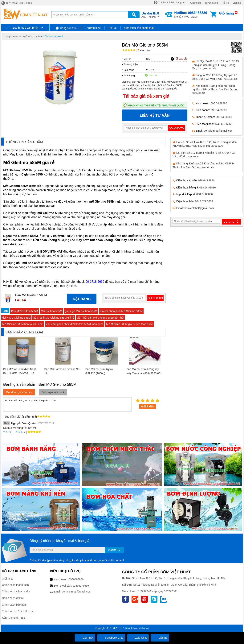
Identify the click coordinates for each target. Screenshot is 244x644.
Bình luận (144, 51)
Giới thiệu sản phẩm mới (139, 28)
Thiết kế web (126, 628)
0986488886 (76, 579)
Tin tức (112, 28)
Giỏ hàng (226, 13)
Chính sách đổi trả (13, 598)
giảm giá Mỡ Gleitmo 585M (81, 311)
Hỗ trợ (225, 3)
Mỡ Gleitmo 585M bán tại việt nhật (23, 324)
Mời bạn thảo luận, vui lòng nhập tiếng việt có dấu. (67, 404)
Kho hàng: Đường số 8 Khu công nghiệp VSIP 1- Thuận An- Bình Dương (215, 89)
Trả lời (7, 432)
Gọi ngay (85, 638)
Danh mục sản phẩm (26, 28)
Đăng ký (114, 550)
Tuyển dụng (211, 3)
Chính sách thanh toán (15, 585)
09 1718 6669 (95, 282)
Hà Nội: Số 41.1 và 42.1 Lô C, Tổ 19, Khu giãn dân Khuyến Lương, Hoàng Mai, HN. (216, 65)
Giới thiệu (195, 3)
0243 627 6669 (223, 124)
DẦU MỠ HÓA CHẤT (29, 37)
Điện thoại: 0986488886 (17, 3)
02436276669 (81, 586)
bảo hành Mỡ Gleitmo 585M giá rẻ (54, 318)
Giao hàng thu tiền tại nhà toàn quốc (156, 105)
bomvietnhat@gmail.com (218, 131)
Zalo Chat (138, 638)
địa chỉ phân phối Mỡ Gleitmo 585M (121, 311)
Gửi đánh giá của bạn (19, 392)
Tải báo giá (179, 59)
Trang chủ (9, 37)
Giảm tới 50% (150, 15)
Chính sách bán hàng (170, 2)
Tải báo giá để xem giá (146, 96)
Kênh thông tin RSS (14, 618)
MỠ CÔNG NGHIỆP (53, 37)
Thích (18, 432)
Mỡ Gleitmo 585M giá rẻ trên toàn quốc (129, 324)
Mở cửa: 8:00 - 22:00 (191, 14)
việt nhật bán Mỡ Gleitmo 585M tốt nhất (101, 318)
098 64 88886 (219, 103)
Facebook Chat (111, 638)
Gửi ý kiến (148, 407)
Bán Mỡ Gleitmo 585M (25, 311)
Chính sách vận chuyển (16, 591)
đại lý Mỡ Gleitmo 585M (16, 318)
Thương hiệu (93, 28)
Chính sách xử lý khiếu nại (18, 611)
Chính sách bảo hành (15, 605)
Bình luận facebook (53, 392)
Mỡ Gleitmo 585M (51, 311)
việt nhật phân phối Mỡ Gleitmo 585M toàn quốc (75, 324)
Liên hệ (237, 3)
